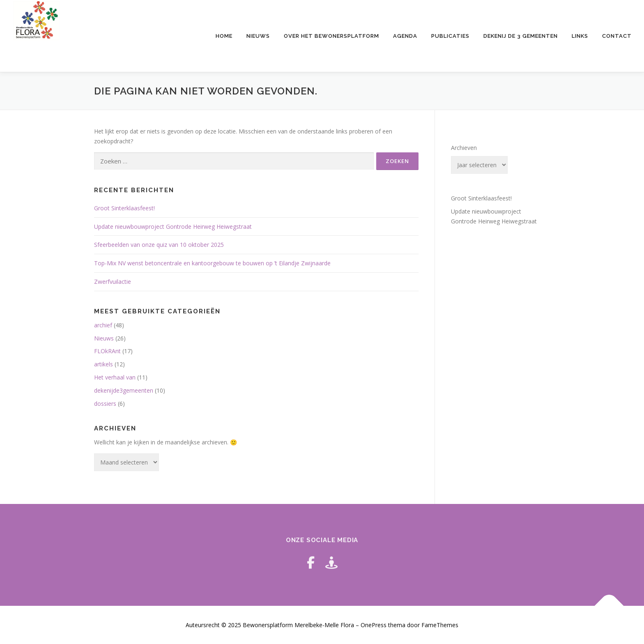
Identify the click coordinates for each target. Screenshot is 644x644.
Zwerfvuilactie (113, 282)
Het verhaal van (115, 377)
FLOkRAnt (107, 351)
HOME (224, 36)
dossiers (105, 404)
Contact (617, 36)
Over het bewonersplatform (331, 36)
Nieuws (258, 36)
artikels (103, 364)
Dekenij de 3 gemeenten (521, 36)
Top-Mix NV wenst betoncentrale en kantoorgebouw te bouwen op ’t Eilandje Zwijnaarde (212, 263)
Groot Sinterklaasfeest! (124, 208)
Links (580, 36)
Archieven (464, 148)
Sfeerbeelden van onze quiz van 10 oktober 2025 (159, 245)
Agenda (405, 36)
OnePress (374, 625)
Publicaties (450, 36)
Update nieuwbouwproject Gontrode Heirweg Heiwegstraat (173, 227)
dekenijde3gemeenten (124, 390)
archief (103, 325)
